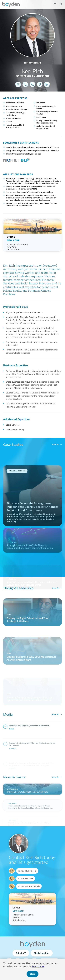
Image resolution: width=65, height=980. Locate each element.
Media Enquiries (42, 953)
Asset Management (14, 106)
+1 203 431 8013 (26, 878)
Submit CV (21, 953)
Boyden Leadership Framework (25, 159)
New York (13, 240)
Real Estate (41, 117)
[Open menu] (55, 4)
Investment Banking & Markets (46, 107)
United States (42, 76)
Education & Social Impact (17, 109)
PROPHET (10, 159)
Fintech (9, 122)
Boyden (11, 4)
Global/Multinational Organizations (46, 127)
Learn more (38, 966)
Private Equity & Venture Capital (47, 113)
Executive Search (33, 63)
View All (55, 445)
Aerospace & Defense (15, 103)
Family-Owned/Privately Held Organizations (47, 122)
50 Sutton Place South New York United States (17, 247)
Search (59, 3)
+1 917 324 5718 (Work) (29, 886)
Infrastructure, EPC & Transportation (15, 126)
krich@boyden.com (27, 871)
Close (32, 974)
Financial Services (14, 118)
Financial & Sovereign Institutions (15, 114)
